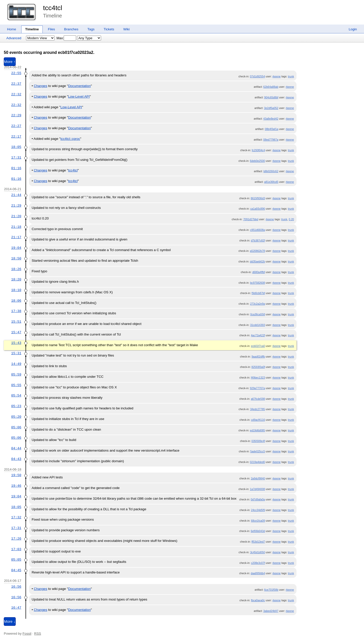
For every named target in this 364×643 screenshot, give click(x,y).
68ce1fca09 (258, 521)
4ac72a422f (258, 335)
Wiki (127, 29)
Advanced (14, 38)
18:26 (16, 269)
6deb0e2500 (257, 161)
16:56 (16, 587)
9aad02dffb (258, 357)
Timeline (32, 29)
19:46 (16, 486)
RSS (38, 634)
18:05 (16, 147)
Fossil (27, 634)
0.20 (291, 219)
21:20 (16, 216)
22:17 (16, 137)
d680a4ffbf (259, 272)
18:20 (16, 279)
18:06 (16, 301)
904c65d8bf (271, 97)
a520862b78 (257, 251)
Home (12, 29)
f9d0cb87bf (258, 293)
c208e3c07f (258, 563)
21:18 (16, 227)
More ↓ (10, 622)
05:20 (16, 417)
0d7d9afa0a (258, 499)
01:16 (16, 168)
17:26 (16, 539)
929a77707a (257, 388)
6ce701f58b (271, 590)
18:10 (16, 290)
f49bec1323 (258, 378)
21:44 (16, 195)
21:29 (16, 206)
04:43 (16, 459)
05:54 (16, 395)
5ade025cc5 (258, 451)
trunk (291, 76)
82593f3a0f (258, 367)
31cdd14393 (257, 325)
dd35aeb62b (257, 261)
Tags (91, 29)
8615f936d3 (258, 198)
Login (353, 29)
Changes (41, 86)
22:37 (16, 84)
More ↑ (10, 62)
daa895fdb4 (258, 573)
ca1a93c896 (258, 209)
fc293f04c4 (258, 150)
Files (51, 29)
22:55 (16, 73)
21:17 (16, 237)
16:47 (16, 608)
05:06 (16, 427)
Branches (71, 29)
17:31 (16, 158)
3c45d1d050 (257, 552)
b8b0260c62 (271, 171)
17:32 (16, 517)
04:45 (16, 570)
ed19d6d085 (257, 430)
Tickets (109, 29)
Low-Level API (79, 96)
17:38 (16, 311)
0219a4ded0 (257, 462)
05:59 (16, 374)
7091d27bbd (251, 219)
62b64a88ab (271, 87)
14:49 (16, 364)
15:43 (16, 343)
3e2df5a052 (271, 108)
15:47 (16, 332)
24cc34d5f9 (258, 510)
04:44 (16, 448)
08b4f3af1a (271, 129)
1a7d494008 (257, 489)
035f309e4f (258, 441)
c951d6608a (257, 230)
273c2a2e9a (257, 304)
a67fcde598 (258, 399)
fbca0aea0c (258, 600)
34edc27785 (257, 409)
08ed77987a (271, 140)
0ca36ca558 (258, 314)
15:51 (16, 322)
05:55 (16, 385)
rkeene (277, 76)
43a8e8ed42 (271, 119)
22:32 (16, 94)
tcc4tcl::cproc (70, 139)
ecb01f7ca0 (258, 346)
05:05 (16, 560)
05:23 (16, 406)
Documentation (79, 86)
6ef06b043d (258, 531)
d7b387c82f (258, 240)
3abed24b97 (271, 611)
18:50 (16, 258)
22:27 (16, 126)
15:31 (16, 353)
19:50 (16, 475)
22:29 (16, 115)
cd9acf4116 (258, 420)
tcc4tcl (53, 8)
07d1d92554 (257, 76)
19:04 (16, 248)
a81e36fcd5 (271, 182)
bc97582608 (257, 283)
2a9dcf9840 (258, 478)
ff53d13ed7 (258, 542)
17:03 (16, 549)
